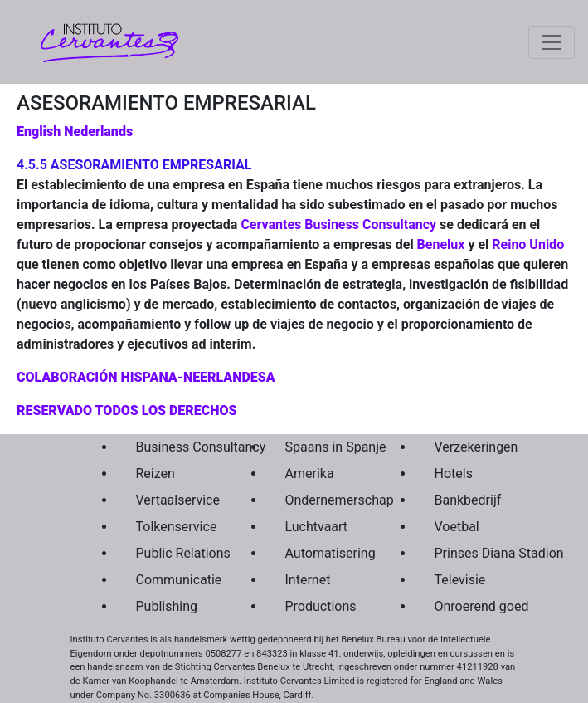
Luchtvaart (317, 527)
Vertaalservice (172, 500)
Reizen (156, 474)
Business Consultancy (172, 447)
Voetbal (457, 527)
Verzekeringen (470, 447)
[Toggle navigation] (552, 42)
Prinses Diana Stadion (470, 553)
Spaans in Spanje (321, 447)
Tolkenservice (172, 527)
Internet (308, 580)
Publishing (167, 606)
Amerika (310, 474)
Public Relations (172, 553)
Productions (321, 606)
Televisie (460, 580)
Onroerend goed (470, 606)
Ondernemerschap (321, 500)
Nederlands (98, 132)
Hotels (454, 474)
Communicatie (172, 580)
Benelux (441, 244)
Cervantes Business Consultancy (338, 225)
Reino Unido (528, 244)
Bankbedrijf (468, 500)
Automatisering (321, 553)
